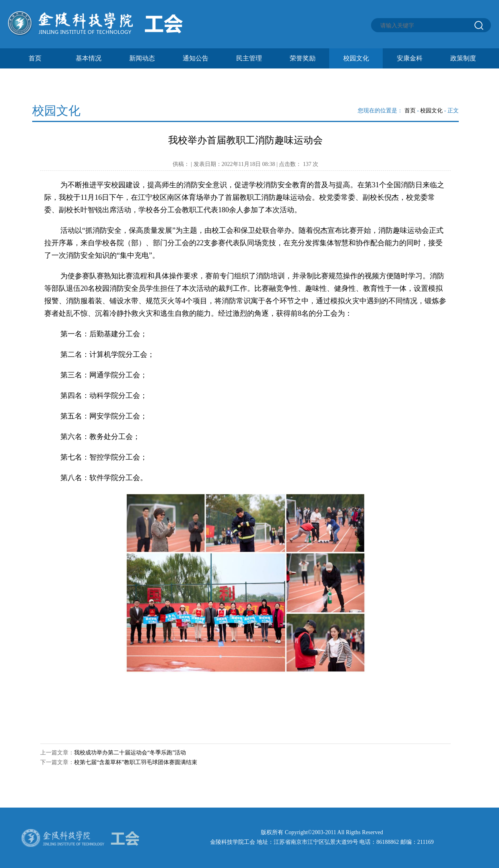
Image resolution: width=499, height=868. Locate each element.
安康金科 (410, 58)
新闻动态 (142, 58)
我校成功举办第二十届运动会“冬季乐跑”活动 (130, 753)
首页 (35, 58)
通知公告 (196, 58)
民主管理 (249, 58)
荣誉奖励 (303, 58)
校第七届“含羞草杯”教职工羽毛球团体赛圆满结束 (136, 762)
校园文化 (356, 58)
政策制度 (463, 58)
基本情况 (89, 58)
